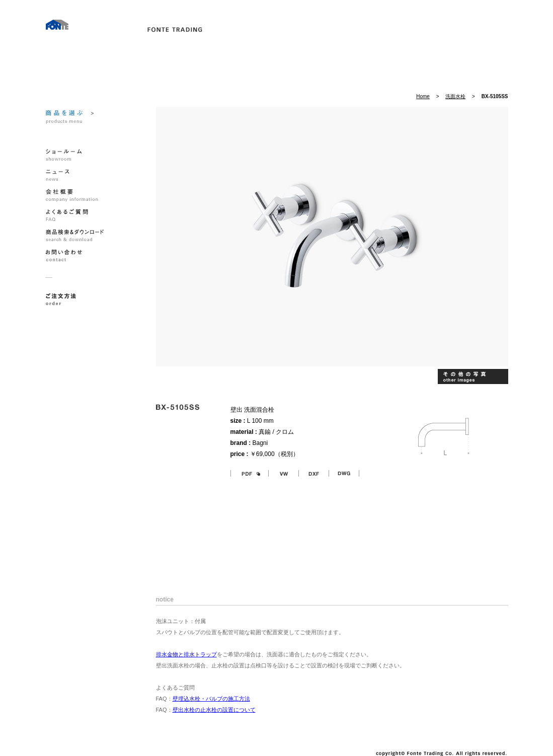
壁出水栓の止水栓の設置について (214, 710)
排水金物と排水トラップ (186, 654)
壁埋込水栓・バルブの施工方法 (211, 699)
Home (423, 96)
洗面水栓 (455, 96)
